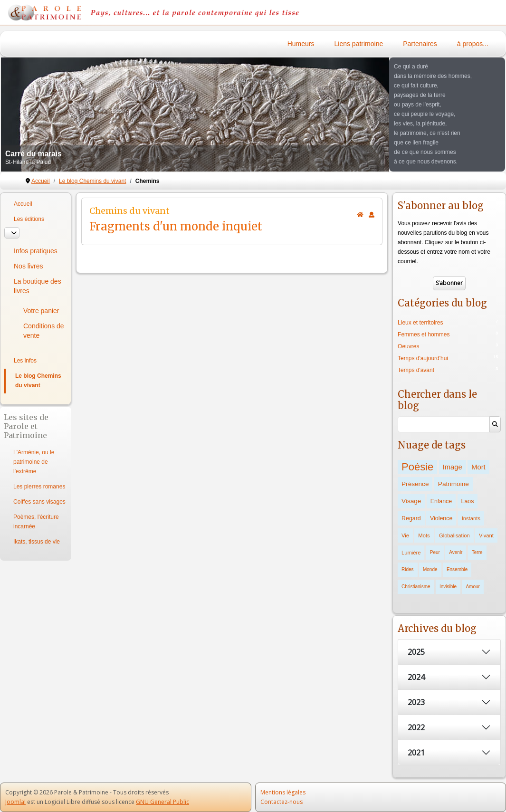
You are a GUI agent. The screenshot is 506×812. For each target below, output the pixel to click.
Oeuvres (408, 346)
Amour (473, 587)
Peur (435, 552)
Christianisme (416, 587)
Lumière (411, 553)
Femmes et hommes (424, 334)
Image (453, 467)
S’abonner (449, 283)
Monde (430, 569)
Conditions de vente (44, 331)
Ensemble (457, 569)
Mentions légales (283, 792)
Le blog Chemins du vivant (38, 381)
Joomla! (15, 802)
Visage (411, 501)
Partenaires (420, 44)
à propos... (473, 44)
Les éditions (29, 219)
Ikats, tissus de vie (37, 542)
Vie (405, 535)
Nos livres (28, 266)
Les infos (25, 361)
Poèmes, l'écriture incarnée (36, 522)
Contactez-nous (282, 802)
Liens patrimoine (359, 44)
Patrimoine (453, 484)
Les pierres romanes (39, 487)
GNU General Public (162, 802)
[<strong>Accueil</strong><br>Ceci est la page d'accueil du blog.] (360, 215)
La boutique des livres (38, 286)
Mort (478, 467)
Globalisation (454, 535)
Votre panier (41, 311)
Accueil (23, 204)
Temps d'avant (416, 370)
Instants (471, 518)
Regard (411, 518)
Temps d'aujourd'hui (423, 358)
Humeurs (301, 44)
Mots (424, 535)
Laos (468, 501)
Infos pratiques (36, 251)
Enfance (441, 501)
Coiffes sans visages (39, 502)
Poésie (417, 467)
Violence (441, 518)
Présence (415, 484)
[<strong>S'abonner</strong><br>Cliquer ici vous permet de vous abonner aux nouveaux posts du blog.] (372, 215)
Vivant (486, 535)
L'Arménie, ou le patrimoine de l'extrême (34, 462)
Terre (477, 552)
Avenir (456, 552)
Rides (408, 569)
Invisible (448, 587)
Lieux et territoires (420, 323)
